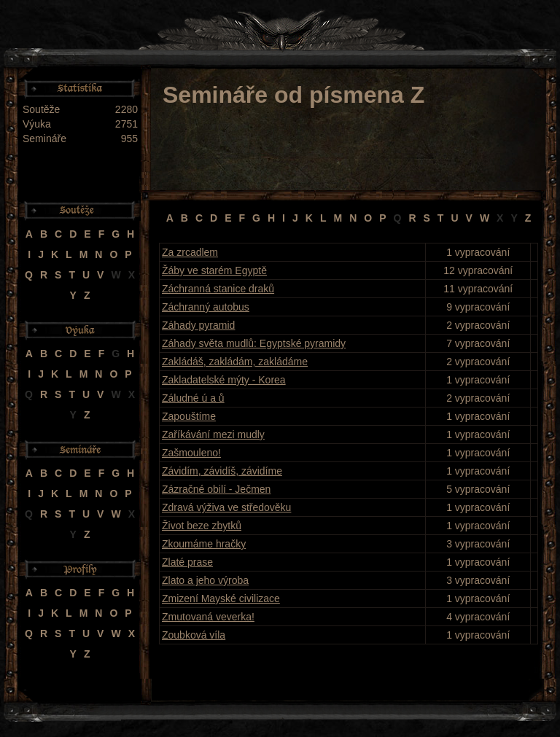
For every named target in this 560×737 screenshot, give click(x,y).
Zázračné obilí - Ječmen (216, 489)
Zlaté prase (187, 562)
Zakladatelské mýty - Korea (224, 380)
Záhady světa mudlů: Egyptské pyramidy (254, 343)
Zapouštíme (189, 416)
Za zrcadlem (190, 252)
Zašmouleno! (191, 453)
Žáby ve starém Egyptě (214, 270)
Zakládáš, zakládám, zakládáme (235, 362)
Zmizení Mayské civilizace (221, 598)
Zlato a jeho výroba (205, 580)
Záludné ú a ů (193, 398)
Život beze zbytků (202, 526)
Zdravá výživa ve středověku (226, 507)
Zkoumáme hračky (204, 544)
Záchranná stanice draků (218, 289)
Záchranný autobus (206, 307)
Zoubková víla (194, 635)
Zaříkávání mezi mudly (213, 434)
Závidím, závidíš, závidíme (222, 471)
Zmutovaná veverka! (208, 617)
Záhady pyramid (198, 325)
